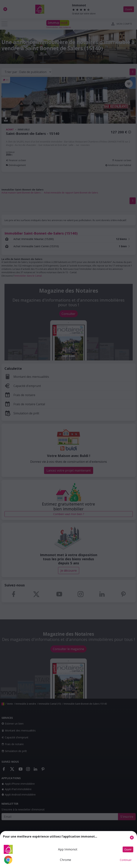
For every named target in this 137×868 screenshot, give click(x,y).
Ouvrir (128, 849)
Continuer (126, 860)
